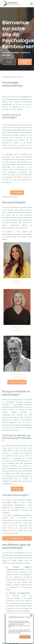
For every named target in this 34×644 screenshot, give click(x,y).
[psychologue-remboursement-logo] (11, 4)
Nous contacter (25, 637)
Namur (17, 377)
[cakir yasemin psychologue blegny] (17, 260)
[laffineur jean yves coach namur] (17, 354)
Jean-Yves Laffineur (17, 374)
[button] (31, 4)
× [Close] (31, 615)
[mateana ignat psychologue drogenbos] (17, 307)
